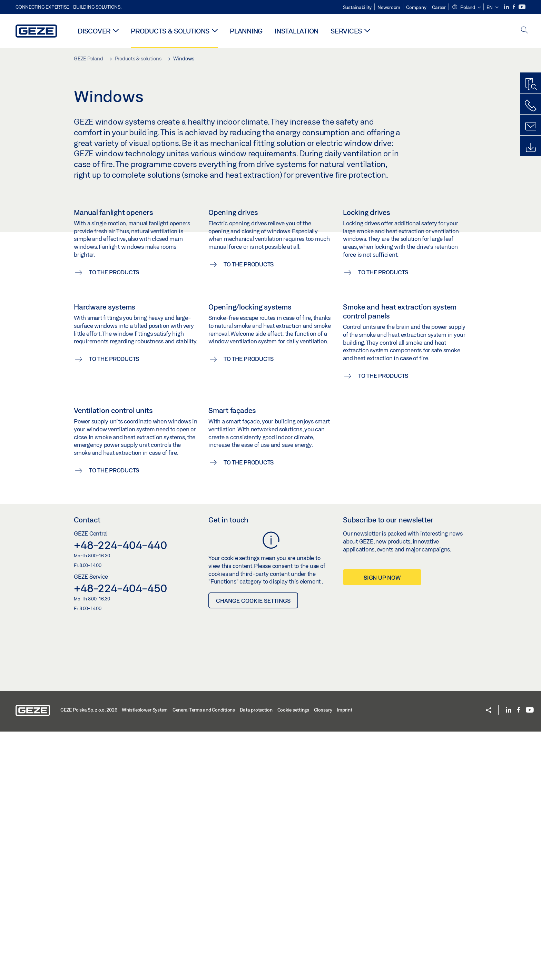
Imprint (344, 958)
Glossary (323, 958)
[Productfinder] (531, 85)
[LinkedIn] (507, 7)
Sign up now (382, 826)
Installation (297, 31)
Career (439, 7)
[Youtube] (522, 7)
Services (346, 31)
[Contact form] (531, 127)
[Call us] (531, 106)
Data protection (256, 958)
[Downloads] (531, 148)
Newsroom (389, 7)
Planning (246, 31)
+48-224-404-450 (120, 836)
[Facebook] (514, 7)
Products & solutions (170, 31)
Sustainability (357, 7)
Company (416, 7)
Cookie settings (293, 958)
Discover (94, 31)
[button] (466, 8)
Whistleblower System (145, 958)
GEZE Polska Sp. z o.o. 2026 (89, 958)
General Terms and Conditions (204, 958)
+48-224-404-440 (120, 793)
